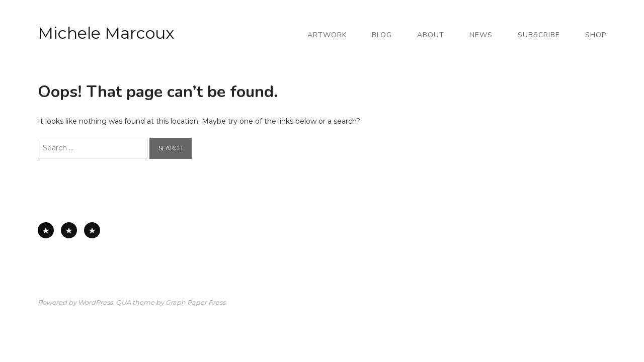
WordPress (95, 302)
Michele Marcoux (106, 33)
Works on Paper (69, 230)
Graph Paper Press (195, 302)
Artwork (327, 35)
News (481, 35)
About (431, 35)
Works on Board (92, 230)
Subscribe (539, 35)
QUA (123, 302)
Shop (596, 35)
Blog (382, 35)
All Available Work (46, 230)
